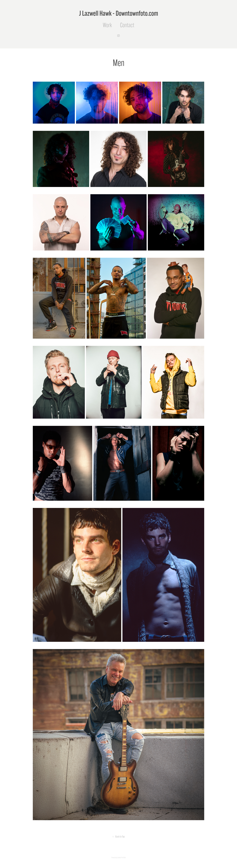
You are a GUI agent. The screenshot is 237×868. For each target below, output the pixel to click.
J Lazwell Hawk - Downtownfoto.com (119, 13)
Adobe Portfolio (122, 858)
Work (107, 25)
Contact (127, 25)
